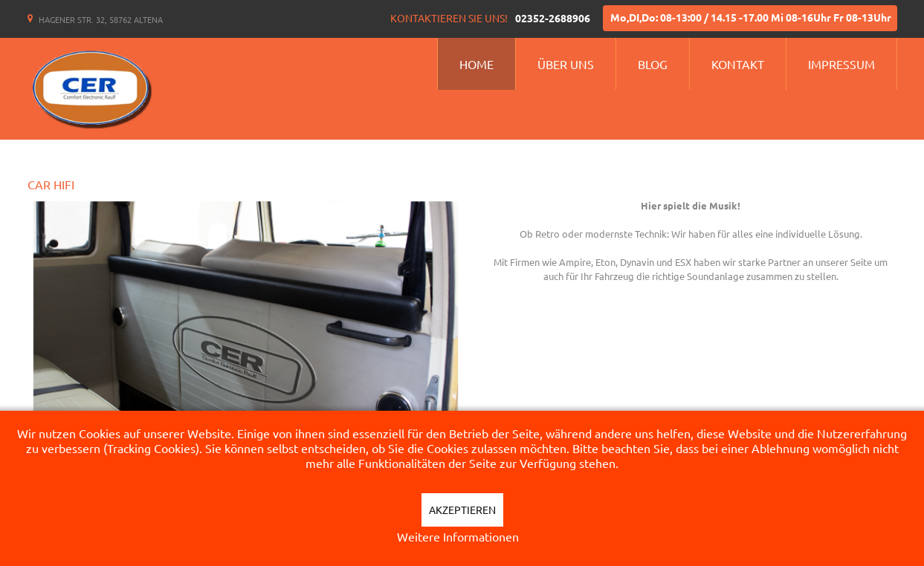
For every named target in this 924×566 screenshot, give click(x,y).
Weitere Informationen (458, 537)
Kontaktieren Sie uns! (449, 18)
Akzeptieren (462, 510)
